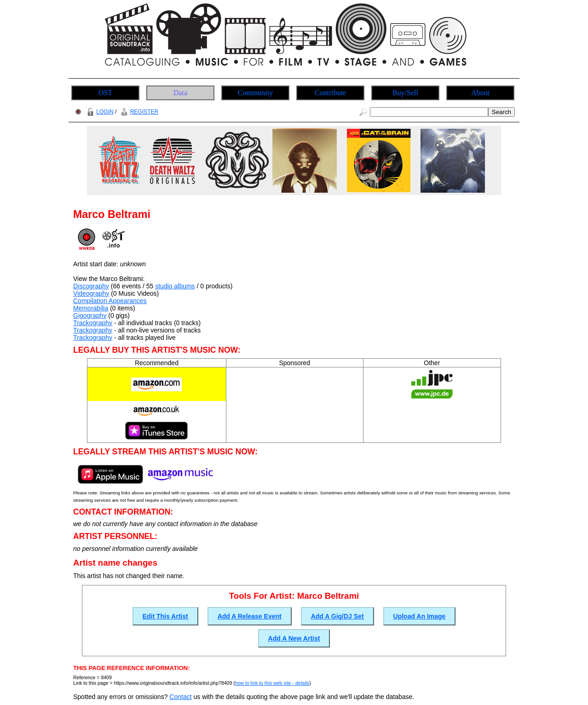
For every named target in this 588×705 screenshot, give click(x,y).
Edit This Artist (165, 616)
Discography (91, 286)
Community (255, 93)
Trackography (93, 323)
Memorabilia (91, 308)
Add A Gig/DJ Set (337, 616)
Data (180, 93)
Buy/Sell (405, 93)
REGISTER (138, 112)
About (480, 93)
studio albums (175, 286)
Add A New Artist (294, 638)
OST (105, 93)
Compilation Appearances (110, 301)
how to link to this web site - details (272, 683)
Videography (91, 293)
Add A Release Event (250, 616)
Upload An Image (420, 616)
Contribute (330, 93)
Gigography (90, 315)
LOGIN (99, 112)
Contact (180, 697)
